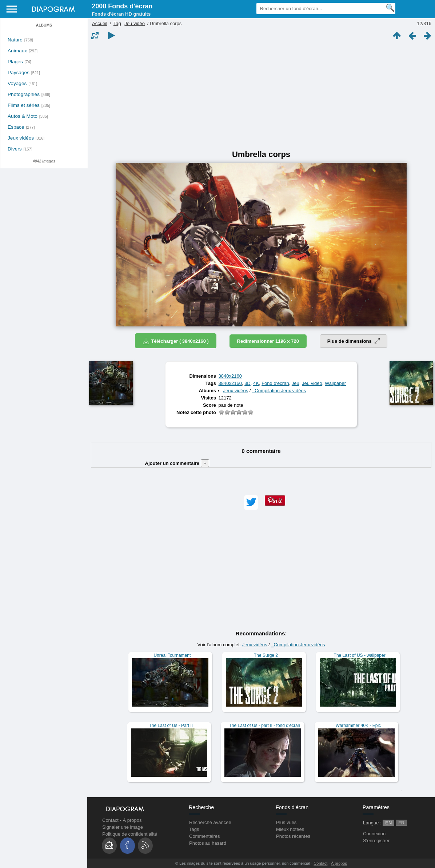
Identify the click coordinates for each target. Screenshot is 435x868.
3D (248, 383)
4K (256, 383)
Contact (110, 820)
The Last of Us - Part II (171, 726)
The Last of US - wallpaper (360, 655)
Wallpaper (335, 383)
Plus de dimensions (354, 341)
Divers (15, 149)
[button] (251, 503)
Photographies (24, 94)
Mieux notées (290, 829)
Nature (15, 40)
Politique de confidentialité (130, 834)
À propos (132, 820)
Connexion (374, 834)
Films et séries (24, 105)
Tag (117, 23)
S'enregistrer (376, 841)
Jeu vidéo (135, 23)
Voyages (17, 83)
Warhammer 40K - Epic (358, 726)
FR (401, 823)
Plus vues (286, 822)
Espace (16, 127)
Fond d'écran (275, 383)
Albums (44, 25)
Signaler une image (123, 827)
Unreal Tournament (172, 655)
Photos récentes (293, 836)
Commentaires (205, 836)
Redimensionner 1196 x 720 (268, 341)
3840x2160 (230, 376)
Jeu (296, 383)
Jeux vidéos (21, 138)
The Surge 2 (266, 655)
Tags (194, 829)
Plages (15, 62)
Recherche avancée (210, 822)
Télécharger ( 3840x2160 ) (176, 341)
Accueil (100, 23)
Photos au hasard (208, 843)
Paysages (19, 73)
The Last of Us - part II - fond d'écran (265, 726)
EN (388, 823)
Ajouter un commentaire (177, 463)
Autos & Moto (23, 116)
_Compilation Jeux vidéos (279, 391)
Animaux (17, 51)
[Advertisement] (261, 95)
